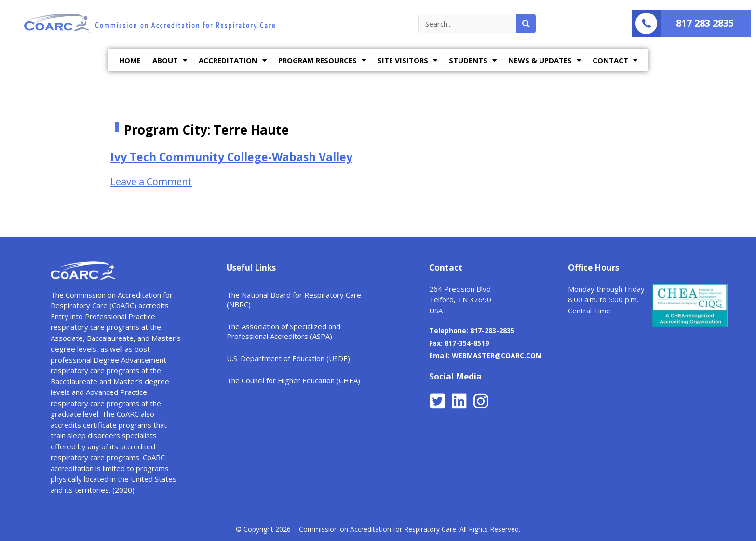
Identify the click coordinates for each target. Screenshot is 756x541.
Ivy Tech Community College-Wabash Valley (231, 157)
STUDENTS (473, 61)
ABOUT (170, 61)
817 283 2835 (705, 23)
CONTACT (615, 61)
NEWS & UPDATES (545, 61)
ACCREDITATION (233, 61)
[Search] (526, 24)
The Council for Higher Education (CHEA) (293, 380)
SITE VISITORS (407, 61)
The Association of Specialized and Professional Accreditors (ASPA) (283, 331)
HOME (130, 60)
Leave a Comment (151, 182)
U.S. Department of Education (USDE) (288, 358)
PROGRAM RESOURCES (322, 61)
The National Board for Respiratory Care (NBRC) (294, 299)
